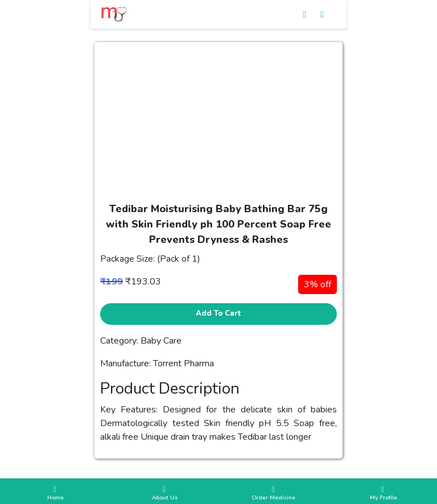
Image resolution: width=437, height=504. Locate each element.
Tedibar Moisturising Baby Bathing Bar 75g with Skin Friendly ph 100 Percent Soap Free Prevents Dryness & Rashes (218, 224)
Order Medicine (273, 494)
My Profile (382, 494)
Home (55, 494)
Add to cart (218, 313)
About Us (164, 494)
